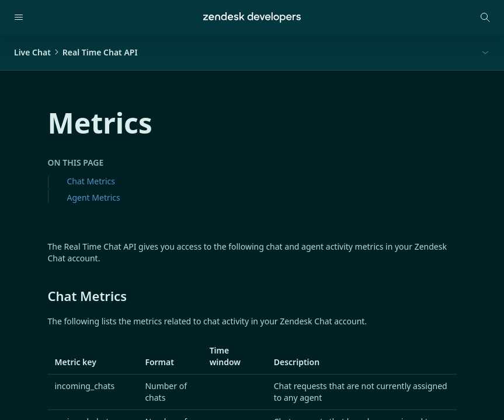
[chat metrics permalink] (42, 296)
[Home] (252, 17)
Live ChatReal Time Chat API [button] (76, 52)
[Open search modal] (485, 17)
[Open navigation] (19, 17)
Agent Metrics (94, 197)
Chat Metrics (91, 181)
